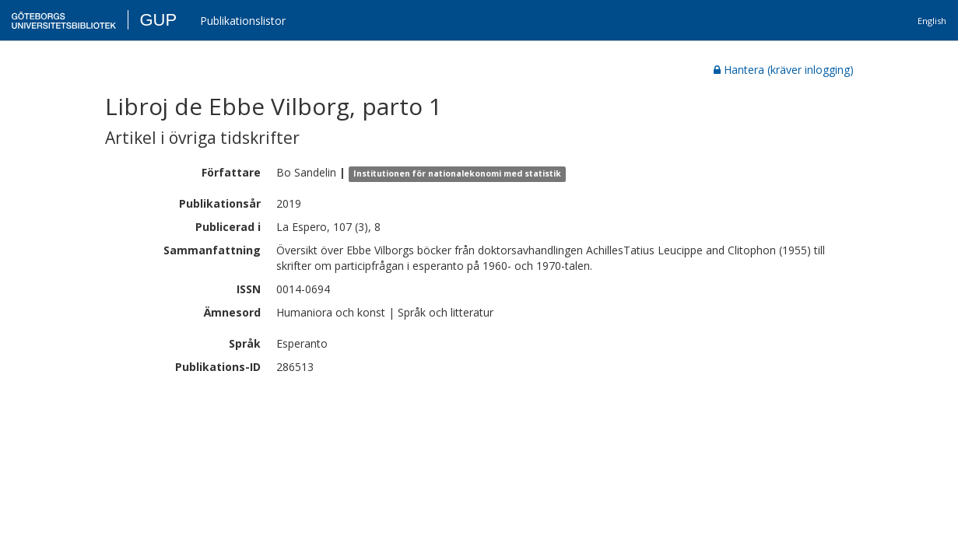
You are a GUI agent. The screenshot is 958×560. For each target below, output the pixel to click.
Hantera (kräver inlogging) (784, 70)
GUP (158, 20)
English (932, 21)
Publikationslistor (243, 21)
